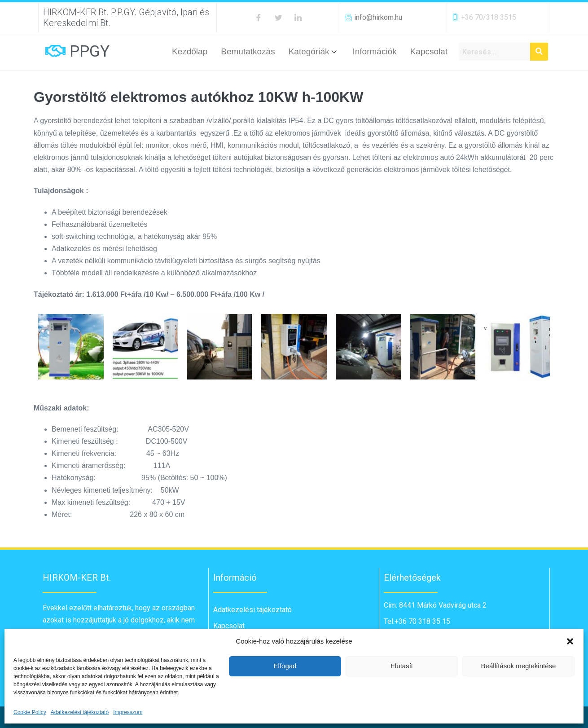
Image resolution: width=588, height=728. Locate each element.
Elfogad (285, 666)
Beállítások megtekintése (519, 666)
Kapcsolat (429, 51)
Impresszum (128, 712)
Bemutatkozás (248, 51)
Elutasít (402, 666)
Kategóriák (314, 51)
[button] (570, 641)
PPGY (90, 51)
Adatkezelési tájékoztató (80, 712)
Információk (374, 51)
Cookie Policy (30, 712)
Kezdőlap (190, 51)
